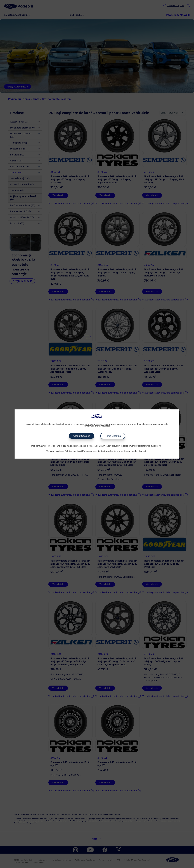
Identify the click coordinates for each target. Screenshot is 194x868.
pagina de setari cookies (74, 446)
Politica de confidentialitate (96, 451)
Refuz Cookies (113, 436)
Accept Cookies (82, 436)
